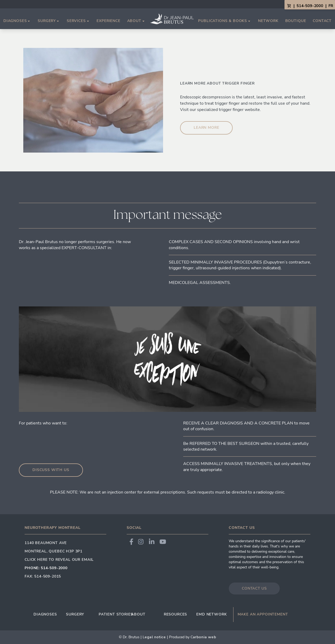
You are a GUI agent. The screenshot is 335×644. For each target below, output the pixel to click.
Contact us (254, 588)
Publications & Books (225, 21)
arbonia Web (205, 637)
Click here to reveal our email (59, 560)
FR (331, 6)
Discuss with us (51, 470)
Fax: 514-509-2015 (43, 576)
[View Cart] (289, 6)
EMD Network (211, 614)
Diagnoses (17, 21)
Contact (322, 21)
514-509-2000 (310, 6)
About (136, 21)
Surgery (49, 21)
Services (78, 21)
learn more (206, 128)
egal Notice (155, 637)
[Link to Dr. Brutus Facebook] (131, 542)
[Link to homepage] (172, 19)
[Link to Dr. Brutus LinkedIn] (152, 542)
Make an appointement (263, 615)
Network (268, 21)
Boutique (296, 21)
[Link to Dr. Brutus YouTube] (163, 542)
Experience (108, 21)
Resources (176, 614)
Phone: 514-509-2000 (46, 568)
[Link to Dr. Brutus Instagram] (141, 542)
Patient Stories (115, 614)
